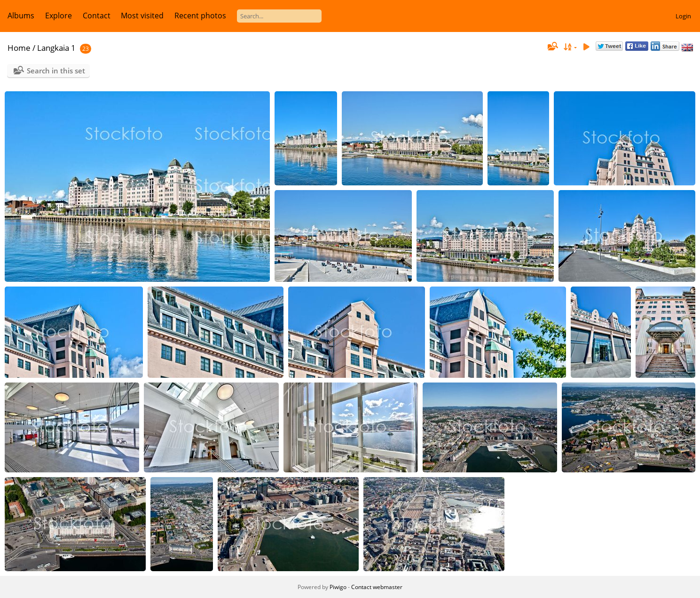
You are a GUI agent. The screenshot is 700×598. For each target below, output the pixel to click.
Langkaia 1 (56, 48)
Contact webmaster (377, 587)
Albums (21, 16)
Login (683, 16)
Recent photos (200, 16)
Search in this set (56, 71)
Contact (97, 16)
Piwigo (338, 587)
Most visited (142, 16)
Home (19, 48)
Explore (59, 16)
